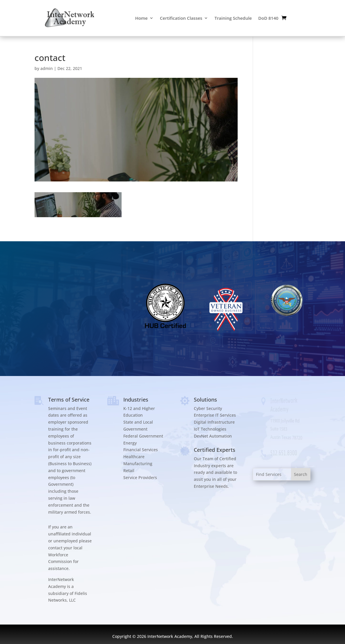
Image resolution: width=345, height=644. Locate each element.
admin (47, 68)
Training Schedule (233, 18)
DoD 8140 (268, 18)
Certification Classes (181, 18)
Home (141, 18)
